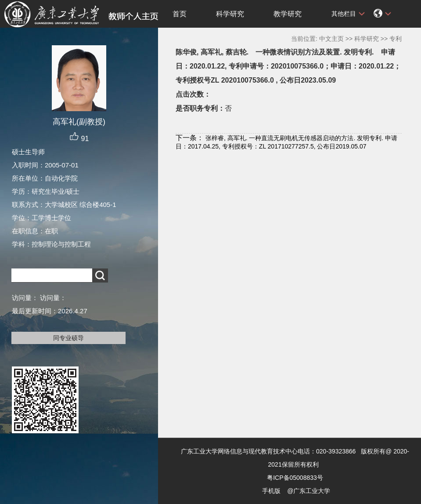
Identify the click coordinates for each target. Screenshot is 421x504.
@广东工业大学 (309, 491)
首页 (180, 14)
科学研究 (230, 14)
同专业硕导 (68, 338)
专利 (396, 39)
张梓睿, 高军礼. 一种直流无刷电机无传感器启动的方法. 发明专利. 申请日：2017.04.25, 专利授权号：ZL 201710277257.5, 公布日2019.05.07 (286, 142)
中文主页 (331, 39)
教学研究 (288, 14)
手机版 (271, 491)
